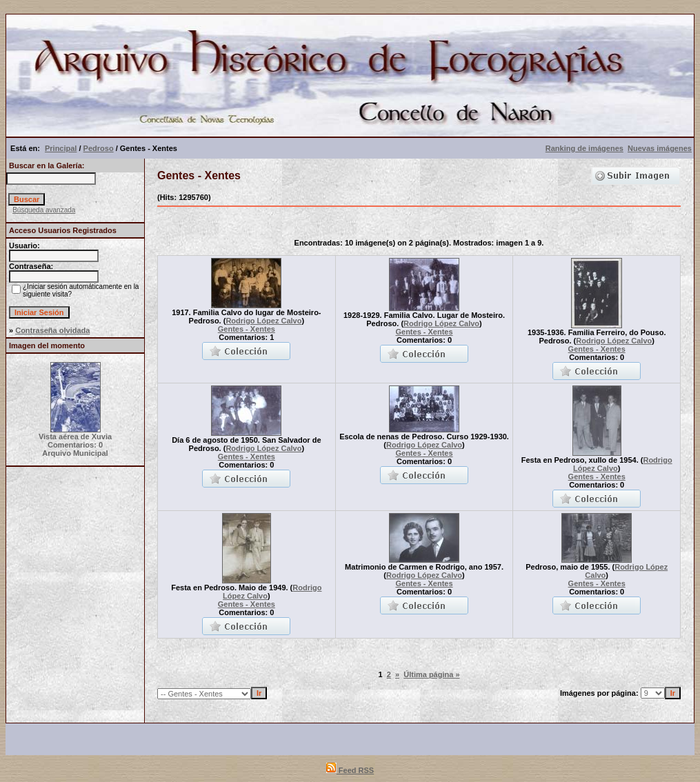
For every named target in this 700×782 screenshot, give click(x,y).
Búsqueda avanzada (44, 210)
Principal (61, 148)
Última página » (431, 674)
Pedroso (99, 148)
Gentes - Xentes (247, 329)
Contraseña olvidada (52, 330)
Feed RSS (350, 770)
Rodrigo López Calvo (263, 321)
